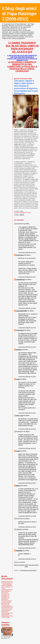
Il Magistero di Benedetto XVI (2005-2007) (5, 598)
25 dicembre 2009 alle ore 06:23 (27, 448)
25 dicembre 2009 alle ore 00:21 (27, 413)
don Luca (20, 415)
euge (18, 379)
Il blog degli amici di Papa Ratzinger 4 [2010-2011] (7, 610)
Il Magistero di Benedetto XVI (5, 594)
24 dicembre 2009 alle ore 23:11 (27, 277)
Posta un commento (20, 562)
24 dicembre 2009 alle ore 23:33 (27, 328)
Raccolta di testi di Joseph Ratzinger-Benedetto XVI (6, 602)
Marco (18, 486)
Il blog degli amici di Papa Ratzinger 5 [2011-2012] (7, 591)
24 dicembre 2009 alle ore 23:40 (27, 347)
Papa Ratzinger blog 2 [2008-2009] (7, 614)
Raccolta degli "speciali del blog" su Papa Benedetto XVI (7, 606)
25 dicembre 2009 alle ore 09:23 (27, 483)
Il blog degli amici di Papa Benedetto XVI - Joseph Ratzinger (7, 583)
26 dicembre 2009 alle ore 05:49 (27, 559)
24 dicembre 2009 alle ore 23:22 (27, 308)
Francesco (20, 255)
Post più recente (19, 565)
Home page (26, 566)
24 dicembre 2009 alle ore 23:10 (27, 252)
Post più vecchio (34, 565)
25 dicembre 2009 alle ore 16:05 (27, 516)
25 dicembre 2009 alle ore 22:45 (27, 548)
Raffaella (19, 551)
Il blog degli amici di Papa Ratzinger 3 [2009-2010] (19, 14)
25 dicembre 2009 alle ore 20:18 (27, 527)
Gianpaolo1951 (22, 311)
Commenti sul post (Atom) (28, 570)
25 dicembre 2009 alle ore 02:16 (27, 429)
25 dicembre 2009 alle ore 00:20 (27, 377)
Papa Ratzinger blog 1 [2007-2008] (7, 616)
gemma (19, 350)
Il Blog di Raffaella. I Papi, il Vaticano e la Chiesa (7, 587)
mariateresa (20, 279)
